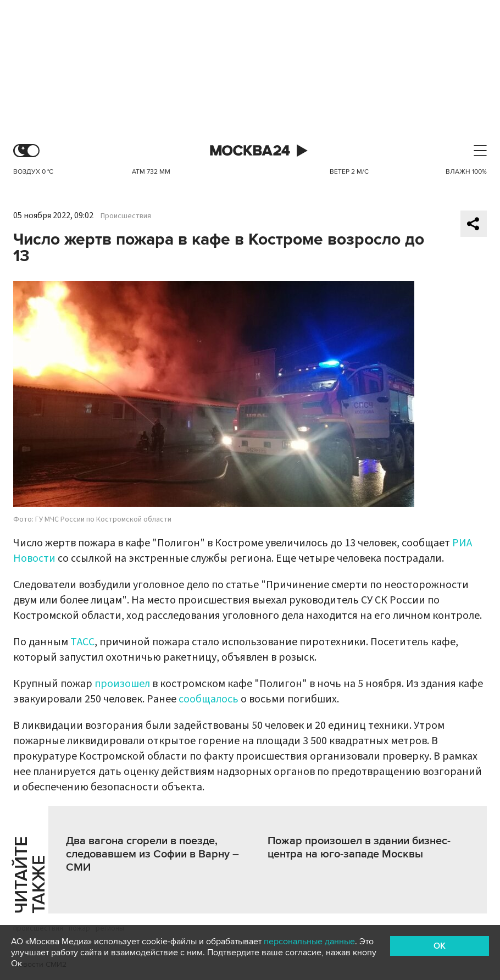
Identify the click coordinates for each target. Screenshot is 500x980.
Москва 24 (250, 151)
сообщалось (209, 699)
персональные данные (309, 942)
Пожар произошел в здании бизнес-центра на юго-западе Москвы (359, 848)
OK (440, 946)
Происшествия (126, 216)
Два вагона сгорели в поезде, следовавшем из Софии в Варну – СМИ (152, 854)
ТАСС (82, 642)
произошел (122, 684)
